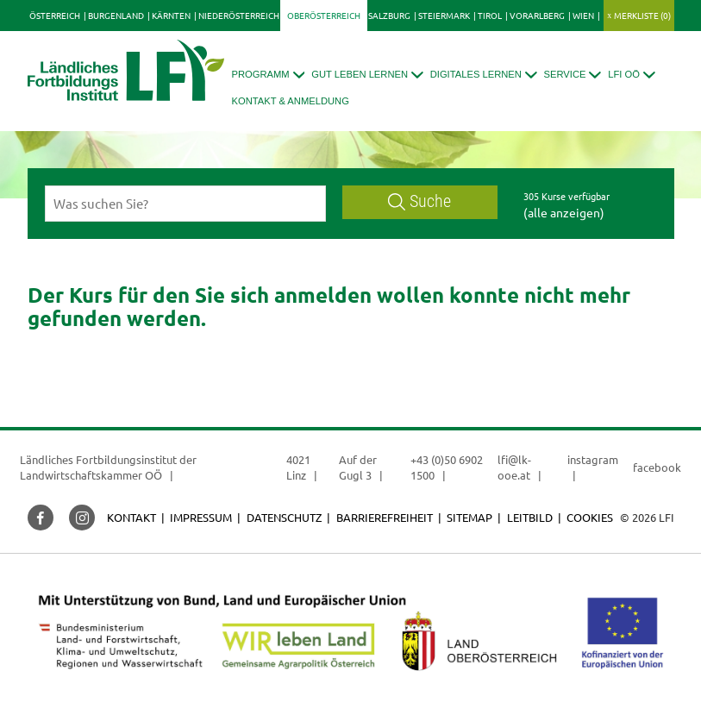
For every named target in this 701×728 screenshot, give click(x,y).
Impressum (201, 517)
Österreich (55, 15)
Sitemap (469, 517)
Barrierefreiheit (385, 517)
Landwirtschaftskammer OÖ (91, 475)
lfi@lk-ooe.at (514, 467)
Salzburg (389, 15)
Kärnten (171, 15)
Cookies (590, 517)
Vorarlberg (537, 15)
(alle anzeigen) (564, 212)
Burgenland (116, 15)
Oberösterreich (324, 15)
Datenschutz (284, 517)
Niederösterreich (239, 15)
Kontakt (131, 517)
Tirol (490, 15)
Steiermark (444, 15)
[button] (269, 75)
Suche (420, 201)
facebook (657, 467)
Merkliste (642, 15)
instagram (593, 459)
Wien (583, 15)
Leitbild (530, 517)
